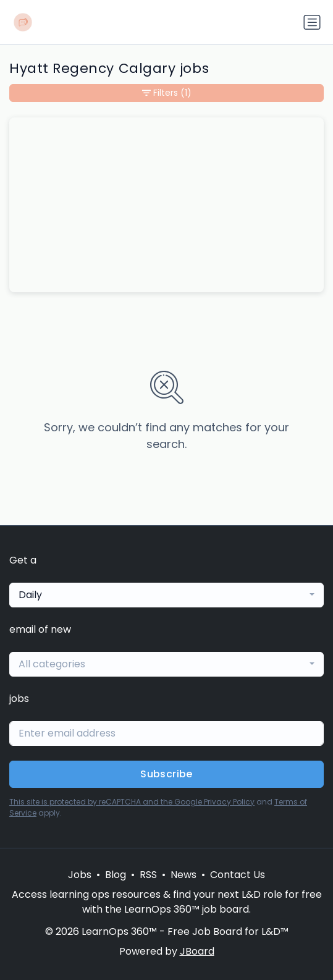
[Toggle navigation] (312, 22)
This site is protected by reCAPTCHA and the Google (107, 802)
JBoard (197, 951)
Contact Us (238, 875)
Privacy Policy (229, 802)
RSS (148, 875)
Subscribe (166, 774)
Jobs (80, 875)
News (183, 875)
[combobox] (166, 595)
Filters (167, 93)
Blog (116, 875)
